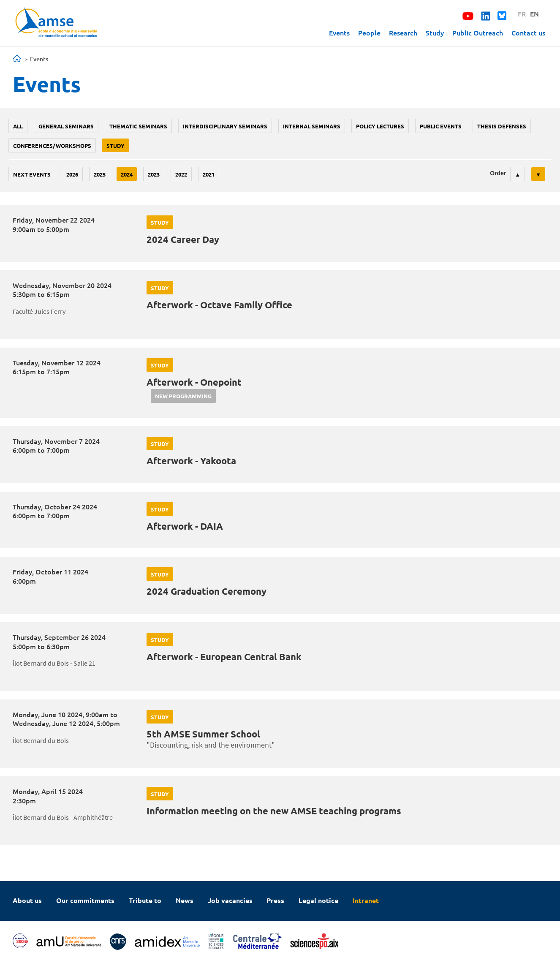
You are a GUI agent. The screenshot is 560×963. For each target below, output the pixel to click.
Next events (32, 174)
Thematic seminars (138, 126)
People (369, 33)
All (18, 126)
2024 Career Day (183, 239)
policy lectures (380, 126)
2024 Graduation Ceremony (207, 591)
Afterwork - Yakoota (191, 461)
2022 (181, 174)
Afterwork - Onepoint (194, 382)
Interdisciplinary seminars (225, 126)
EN (534, 14)
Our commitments (85, 900)
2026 (72, 174)
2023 (154, 174)
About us (27, 900)
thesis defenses (502, 126)
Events (339, 33)
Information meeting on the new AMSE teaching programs (274, 811)
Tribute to (145, 900)
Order (498, 173)
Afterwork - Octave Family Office (219, 305)
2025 (100, 174)
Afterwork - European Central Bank (224, 657)
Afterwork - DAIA (185, 526)
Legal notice (318, 900)
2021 (209, 174)
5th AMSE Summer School (203, 734)
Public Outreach (478, 33)
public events (441, 126)
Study (435, 33)
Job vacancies (230, 900)
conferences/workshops (52, 146)
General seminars (66, 126)
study (116, 146)
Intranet (366, 900)
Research (403, 33)
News (185, 900)
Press (275, 900)
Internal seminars (312, 126)
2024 (127, 174)
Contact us (528, 33)
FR (522, 14)
